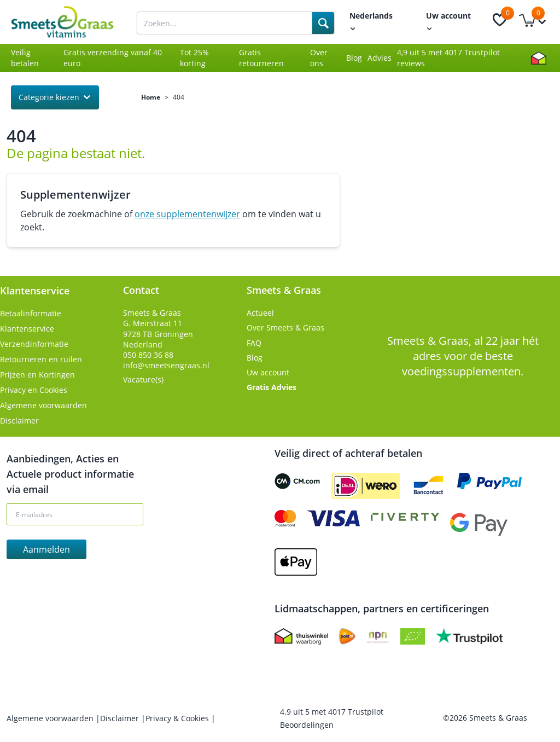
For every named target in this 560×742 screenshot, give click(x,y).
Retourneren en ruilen (41, 359)
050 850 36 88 (148, 355)
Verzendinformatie (34, 344)
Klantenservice (27, 329)
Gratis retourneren (261, 58)
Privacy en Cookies (34, 390)
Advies (380, 58)
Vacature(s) (143, 379)
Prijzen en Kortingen (37, 375)
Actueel (260, 313)
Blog (354, 58)
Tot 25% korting (194, 58)
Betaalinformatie (31, 313)
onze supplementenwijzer (187, 214)
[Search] (323, 23)
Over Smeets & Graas (285, 327)
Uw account (268, 372)
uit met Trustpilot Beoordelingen (332, 718)
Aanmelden (46, 549)
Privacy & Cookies (178, 718)
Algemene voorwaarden (43, 405)
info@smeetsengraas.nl (166, 365)
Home (151, 97)
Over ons (319, 58)
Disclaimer (19, 421)
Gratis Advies (272, 387)
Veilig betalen (25, 58)
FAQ (254, 343)
